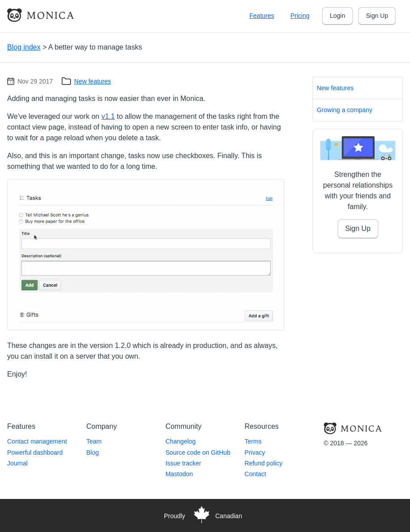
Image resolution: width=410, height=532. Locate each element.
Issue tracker (183, 463)
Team (94, 441)
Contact (255, 474)
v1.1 (108, 116)
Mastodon (179, 474)
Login (337, 16)
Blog (92, 452)
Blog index (24, 47)
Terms (253, 441)
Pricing (300, 16)
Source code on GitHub (198, 452)
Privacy (255, 452)
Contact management (37, 441)
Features (262, 16)
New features (92, 81)
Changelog (180, 441)
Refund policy (264, 463)
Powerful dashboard (35, 452)
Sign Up (377, 16)
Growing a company (345, 110)
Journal (17, 463)
